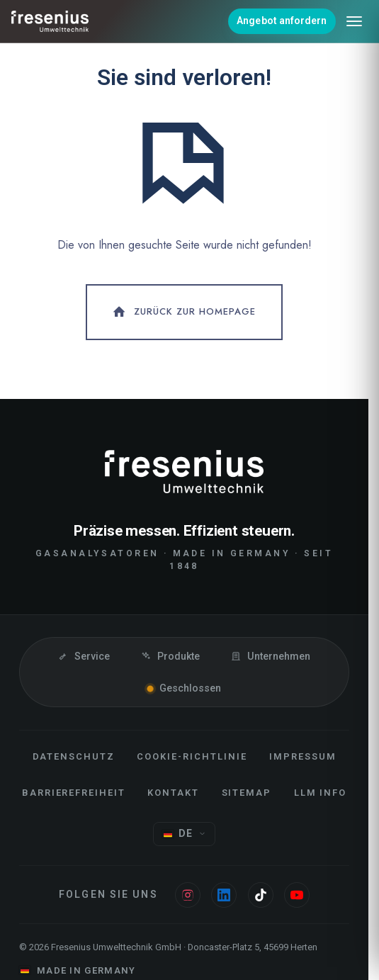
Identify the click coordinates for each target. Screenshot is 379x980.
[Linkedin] (224, 895)
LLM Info (321, 793)
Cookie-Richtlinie (192, 756)
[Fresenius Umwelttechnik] (50, 21)
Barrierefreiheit (74, 793)
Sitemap (247, 793)
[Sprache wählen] (184, 834)
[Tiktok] (261, 895)
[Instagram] (188, 895)
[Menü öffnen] (354, 21)
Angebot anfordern (282, 21)
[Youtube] (297, 895)
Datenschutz (74, 756)
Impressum (303, 756)
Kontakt (173, 793)
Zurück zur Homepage (183, 312)
